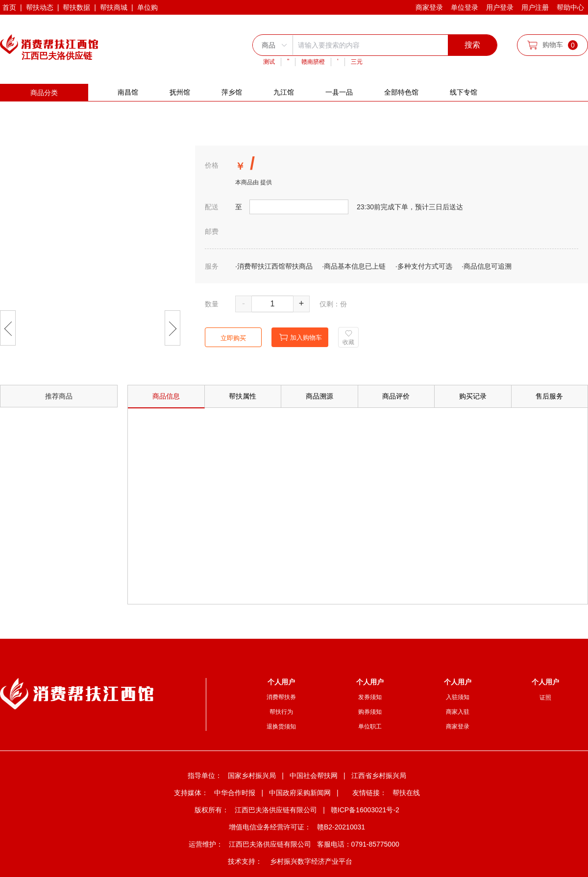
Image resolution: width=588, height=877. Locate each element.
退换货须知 (281, 727)
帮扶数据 (76, 7)
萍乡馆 (232, 92)
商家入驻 (458, 712)
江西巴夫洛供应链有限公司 (276, 810)
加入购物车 (301, 338)
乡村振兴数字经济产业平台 (311, 861)
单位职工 (370, 727)
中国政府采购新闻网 (300, 793)
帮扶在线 (406, 793)
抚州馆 (180, 92)
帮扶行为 (281, 712)
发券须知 (370, 697)
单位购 (147, 7)
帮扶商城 (114, 7)
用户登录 (500, 7)
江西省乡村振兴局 (379, 776)
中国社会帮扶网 (314, 776)
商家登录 (429, 7)
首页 (9, 7)
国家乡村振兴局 (252, 776)
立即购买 (233, 338)
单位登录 (465, 7)
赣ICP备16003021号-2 (365, 810)
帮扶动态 (40, 7)
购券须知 (370, 712)
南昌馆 (128, 92)
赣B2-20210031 (341, 827)
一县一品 (339, 92)
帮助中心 (570, 7)
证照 (545, 698)
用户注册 (535, 7)
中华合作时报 (235, 793)
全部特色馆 (401, 92)
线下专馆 (464, 92)
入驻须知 (458, 697)
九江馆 (284, 92)
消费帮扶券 (281, 697)
